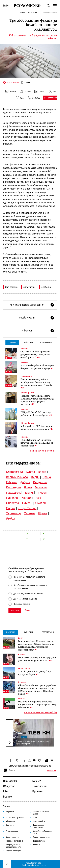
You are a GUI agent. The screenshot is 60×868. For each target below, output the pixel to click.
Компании (24, 362)
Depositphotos (40, 865)
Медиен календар (13, 851)
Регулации (24, 349)
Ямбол (10, 519)
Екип (35, 818)
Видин (35, 477)
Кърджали (40, 482)
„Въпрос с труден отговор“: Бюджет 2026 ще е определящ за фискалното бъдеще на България (37, 400)
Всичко (8, 797)
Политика (22, 699)
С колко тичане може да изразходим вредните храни (32, 742)
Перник (29, 493)
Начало (22, 12)
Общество (9, 786)
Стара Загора (27, 508)
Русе (38, 498)
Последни (12, 343)
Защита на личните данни (41, 813)
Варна (42, 472)
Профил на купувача (14, 841)
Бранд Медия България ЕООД (42, 832)
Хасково (29, 513)
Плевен (42, 493)
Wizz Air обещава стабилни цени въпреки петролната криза (37, 367)
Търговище (13, 513)
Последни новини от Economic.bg (40, 713)
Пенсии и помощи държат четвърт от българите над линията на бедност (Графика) (37, 384)
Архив (27, 610)
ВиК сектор (11, 287)
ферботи (46, 287)
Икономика (10, 781)
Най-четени (28, 343)
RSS (49, 760)
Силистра (12, 503)
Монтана (41, 487)
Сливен (27, 503)
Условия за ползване (41, 837)
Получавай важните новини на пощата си (30, 766)
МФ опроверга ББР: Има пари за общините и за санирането (37, 428)
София (11, 508)
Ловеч (28, 487)
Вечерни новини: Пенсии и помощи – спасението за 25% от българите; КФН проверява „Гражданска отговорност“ (37, 645)
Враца (47, 477)
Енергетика (22, 682)
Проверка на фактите (15, 818)
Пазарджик (13, 493)
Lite (24, 737)
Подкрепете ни (39, 841)
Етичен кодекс (12, 831)
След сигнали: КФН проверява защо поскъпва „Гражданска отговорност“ (36, 355)
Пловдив (12, 498)
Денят (20, 638)
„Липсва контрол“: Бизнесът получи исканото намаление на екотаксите (37, 443)
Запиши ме (52, 770)
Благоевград (14, 472)
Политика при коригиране (39, 826)
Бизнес (37, 781)
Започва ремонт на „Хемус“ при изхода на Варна (35, 673)
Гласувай (15, 610)
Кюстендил (13, 487)
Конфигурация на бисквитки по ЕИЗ (13, 846)
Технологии (32, 12)
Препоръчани (46, 343)
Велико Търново (17, 477)
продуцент (29, 287)
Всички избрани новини (42, 451)
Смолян (40, 503)
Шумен (43, 513)
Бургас (30, 472)
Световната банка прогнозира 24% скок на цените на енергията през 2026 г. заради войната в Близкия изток (37, 690)
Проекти (37, 791)
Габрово (11, 482)
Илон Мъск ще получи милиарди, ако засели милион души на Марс (37, 659)
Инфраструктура (24, 668)
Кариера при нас (13, 837)
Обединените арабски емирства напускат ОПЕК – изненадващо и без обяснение (37, 705)
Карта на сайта (39, 821)
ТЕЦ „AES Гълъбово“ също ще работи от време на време (36, 414)
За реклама (11, 812)
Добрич (25, 482)
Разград (26, 498)
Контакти (10, 825)
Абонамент (10, 821)
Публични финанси (27, 393)
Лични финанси (26, 376)
